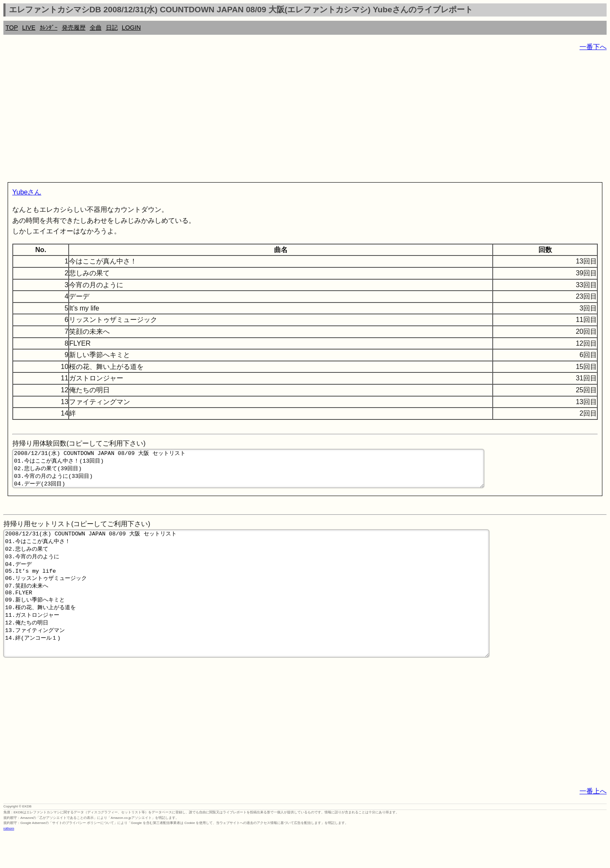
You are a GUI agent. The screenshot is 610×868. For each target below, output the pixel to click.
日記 (112, 28)
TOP (12, 28)
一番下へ (593, 47)
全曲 (96, 28)
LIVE (29, 28)
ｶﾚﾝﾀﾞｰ (49, 28)
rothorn (9, 861)
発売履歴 (74, 28)
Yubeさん (27, 192)
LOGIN (132, 28)
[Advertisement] (258, 119)
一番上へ (593, 824)
